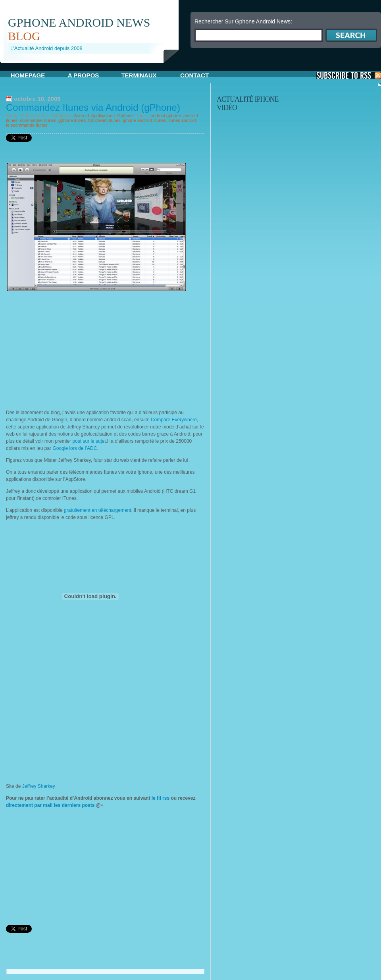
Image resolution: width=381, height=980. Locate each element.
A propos (84, 75)
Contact (194, 75)
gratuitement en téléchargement (97, 510)
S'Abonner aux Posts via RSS (349, 75)
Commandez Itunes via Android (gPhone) (93, 107)
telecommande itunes (27, 125)
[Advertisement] (73, 349)
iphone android (138, 120)
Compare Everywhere (174, 420)
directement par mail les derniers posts (50, 805)
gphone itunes (72, 120)
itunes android (182, 120)
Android (81, 116)
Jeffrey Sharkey (39, 786)
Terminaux (139, 75)
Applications (103, 116)
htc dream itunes (104, 120)
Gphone (125, 116)
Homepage (28, 75)
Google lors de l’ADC (75, 448)
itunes (160, 120)
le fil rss (160, 798)
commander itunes (38, 120)
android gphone (165, 116)
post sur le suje (88, 441)
